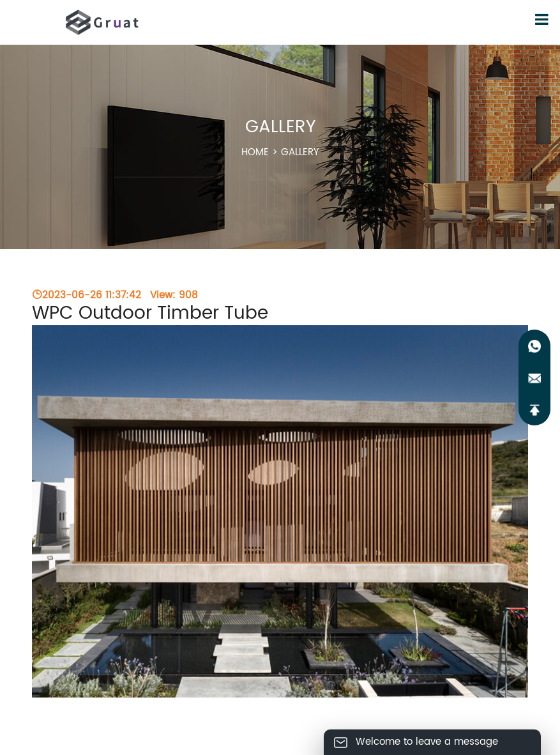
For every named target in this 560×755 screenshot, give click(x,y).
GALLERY (300, 152)
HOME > (280, 152)
